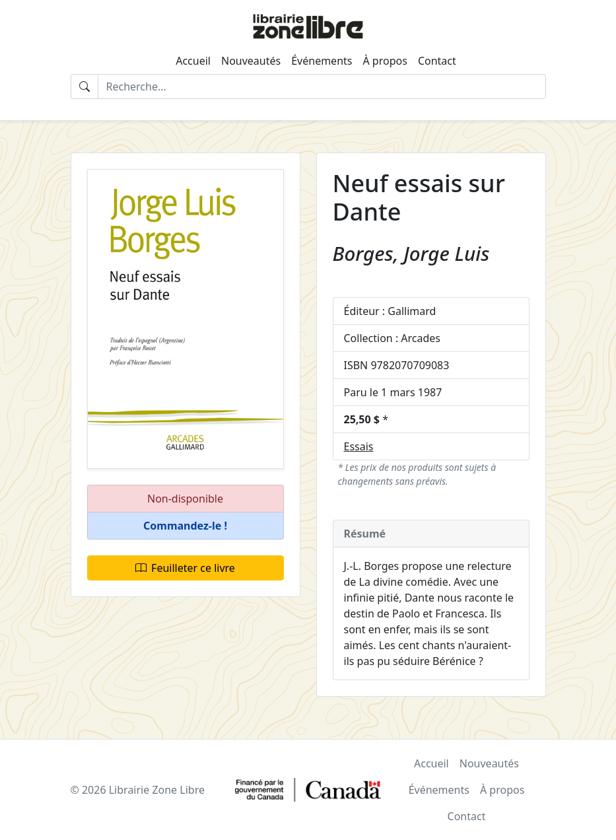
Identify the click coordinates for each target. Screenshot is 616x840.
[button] (186, 526)
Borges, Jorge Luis (411, 253)
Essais (359, 446)
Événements (322, 61)
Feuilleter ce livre (185, 568)
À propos (385, 61)
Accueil (193, 61)
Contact (437, 61)
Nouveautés (251, 61)
